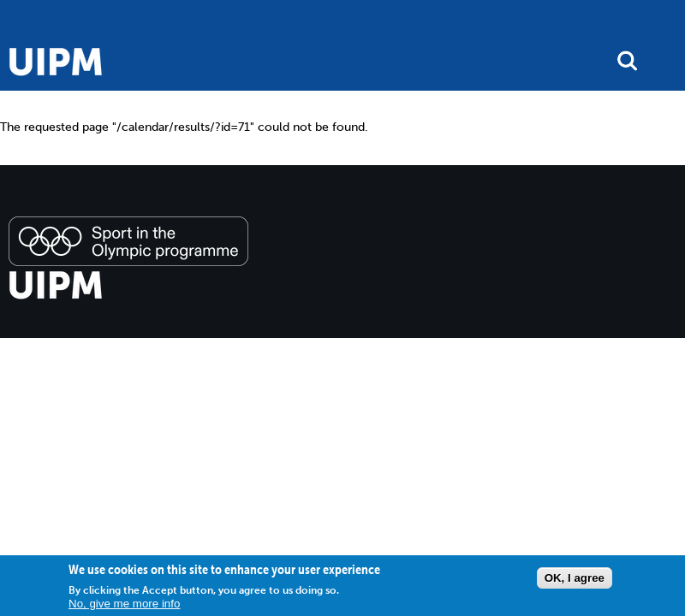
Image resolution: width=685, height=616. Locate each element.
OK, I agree (575, 578)
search (627, 60)
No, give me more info (124, 604)
